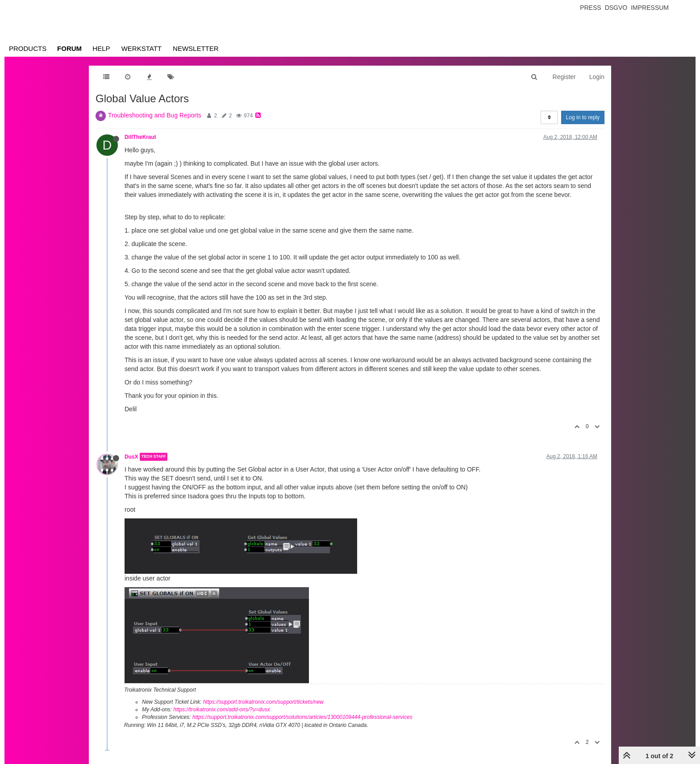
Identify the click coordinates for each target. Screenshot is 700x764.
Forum (69, 48)
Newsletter (196, 48)
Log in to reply (583, 117)
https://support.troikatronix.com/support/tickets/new (263, 702)
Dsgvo (616, 8)
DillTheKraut (140, 137)
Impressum (650, 8)
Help (101, 48)
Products (28, 48)
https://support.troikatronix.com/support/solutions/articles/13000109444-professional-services (302, 717)
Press (590, 8)
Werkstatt (142, 48)
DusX (131, 457)
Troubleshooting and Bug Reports (155, 115)
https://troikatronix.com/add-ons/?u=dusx (221, 710)
